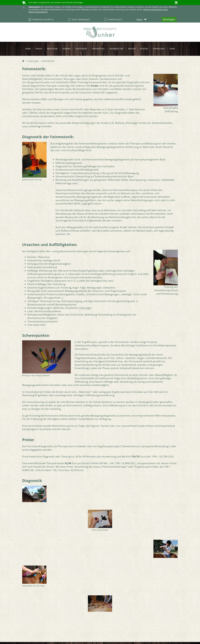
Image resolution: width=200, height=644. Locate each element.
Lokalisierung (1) (113, 19)
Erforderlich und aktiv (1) (41, 19)
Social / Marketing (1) (79, 19)
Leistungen (85, 308)
